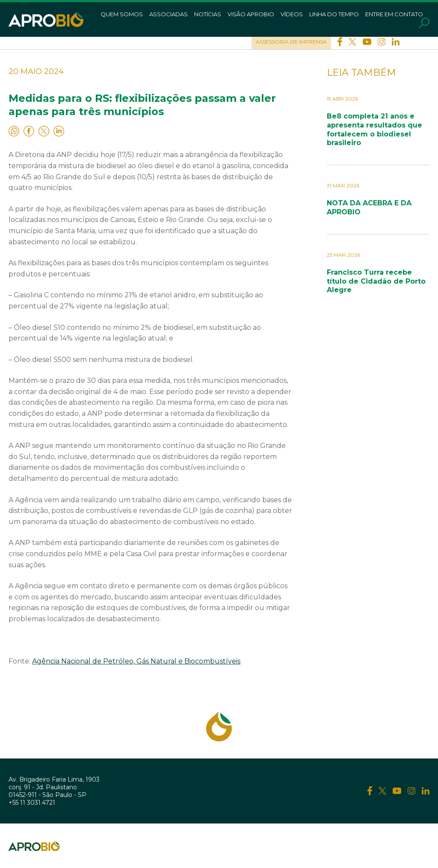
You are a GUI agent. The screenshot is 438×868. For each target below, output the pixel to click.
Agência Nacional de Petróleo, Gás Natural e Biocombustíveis (136, 661)
